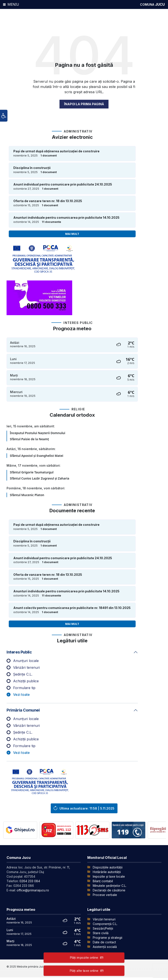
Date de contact (104, 942)
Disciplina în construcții (32, 168)
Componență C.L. (105, 924)
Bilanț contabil (103, 881)
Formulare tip (24, 688)
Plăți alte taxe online (84, 971)
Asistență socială (105, 947)
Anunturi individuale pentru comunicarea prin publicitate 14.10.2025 (66, 218)
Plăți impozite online (84, 958)
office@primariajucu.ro (33, 890)
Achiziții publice (26, 681)
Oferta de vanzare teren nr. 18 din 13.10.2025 (48, 201)
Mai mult (72, 234)
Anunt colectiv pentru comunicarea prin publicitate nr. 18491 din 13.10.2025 (72, 608)
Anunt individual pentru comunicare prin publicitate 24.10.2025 (63, 184)
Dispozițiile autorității (108, 867)
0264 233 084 (30, 881)
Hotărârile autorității (107, 872)
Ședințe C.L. (23, 674)
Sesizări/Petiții (103, 928)
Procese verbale (105, 895)
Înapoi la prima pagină (84, 104)
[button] (4, 116)
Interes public (19, 652)
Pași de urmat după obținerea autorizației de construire (56, 151)
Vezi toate (21, 695)
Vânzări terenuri (26, 667)
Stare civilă (101, 933)
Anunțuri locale (26, 661)
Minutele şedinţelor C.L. (110, 886)
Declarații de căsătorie (109, 890)
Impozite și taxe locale (109, 876)
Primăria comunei (23, 710)
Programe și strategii (108, 938)
